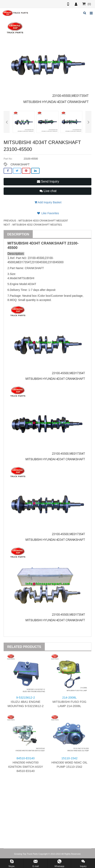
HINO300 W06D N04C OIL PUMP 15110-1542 (69, 762)
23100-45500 (36, 258)
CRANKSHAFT (20, 164)
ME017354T (23, 262)
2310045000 (56, 262)
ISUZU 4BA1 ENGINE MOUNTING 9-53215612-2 (26, 702)
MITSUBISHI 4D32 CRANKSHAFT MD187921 (37, 225)
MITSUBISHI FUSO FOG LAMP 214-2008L (69, 702)
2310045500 (39, 262)
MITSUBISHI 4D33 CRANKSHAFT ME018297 (43, 221)
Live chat (48, 191)
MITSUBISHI (18, 243)
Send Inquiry (48, 181)
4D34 (34, 243)
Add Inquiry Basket (48, 202)
